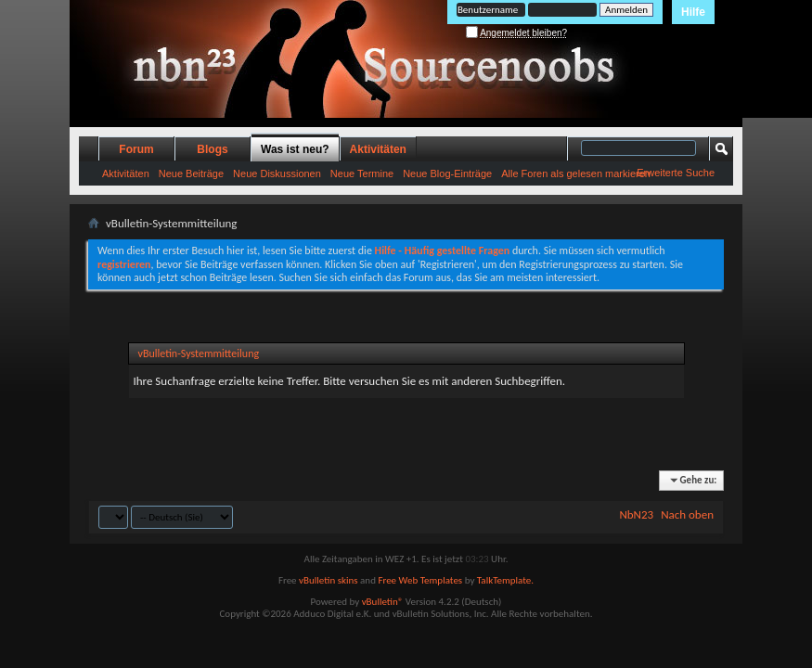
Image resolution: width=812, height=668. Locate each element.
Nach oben (687, 514)
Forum (136, 149)
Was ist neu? (295, 149)
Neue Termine (362, 173)
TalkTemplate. (505, 580)
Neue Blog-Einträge (447, 173)
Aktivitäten (126, 173)
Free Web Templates (420, 580)
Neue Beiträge (191, 173)
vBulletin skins (329, 580)
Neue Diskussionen (277, 173)
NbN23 (636, 514)
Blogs (212, 149)
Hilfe (693, 12)
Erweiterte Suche (676, 173)
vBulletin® (383, 602)
